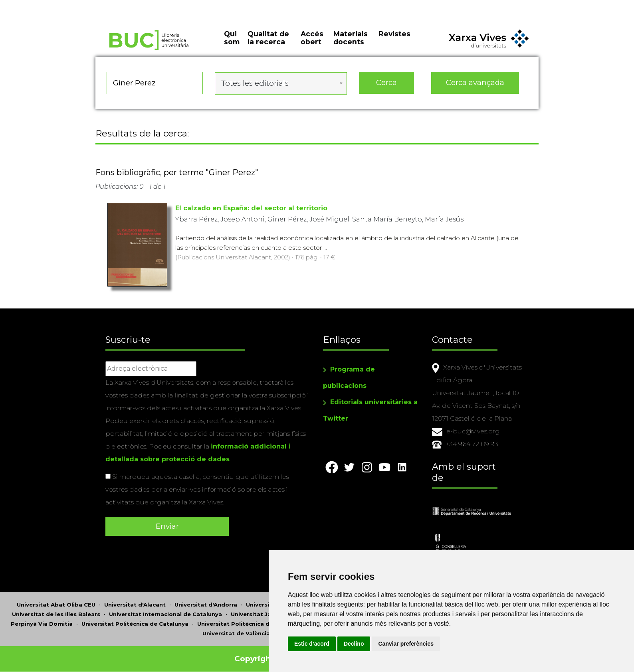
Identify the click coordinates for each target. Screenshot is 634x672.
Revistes (394, 40)
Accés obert (312, 44)
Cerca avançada (475, 88)
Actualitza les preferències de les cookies (72, 5)
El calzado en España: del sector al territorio (251, 210)
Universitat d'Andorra (206, 601)
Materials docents (351, 44)
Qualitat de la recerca (268, 44)
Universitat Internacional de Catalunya (165, 611)
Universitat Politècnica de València (248, 620)
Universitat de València (236, 630)
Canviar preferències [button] (455, 644)
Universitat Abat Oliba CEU (56, 601)
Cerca (386, 88)
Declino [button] (402, 644)
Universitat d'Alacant (135, 601)
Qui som (232, 44)
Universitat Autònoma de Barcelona (299, 601)
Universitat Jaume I (259, 611)
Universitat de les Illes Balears (56, 611)
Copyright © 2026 (270, 655)
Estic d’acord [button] (360, 644)
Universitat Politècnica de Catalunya (135, 620)
